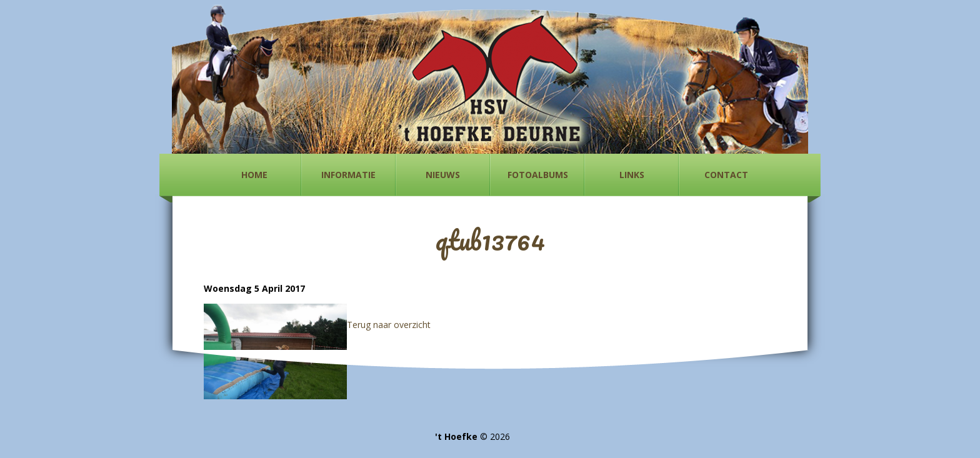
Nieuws (443, 175)
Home (254, 175)
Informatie (348, 175)
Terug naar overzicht (389, 325)
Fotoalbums (538, 175)
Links (632, 175)
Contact (726, 175)
